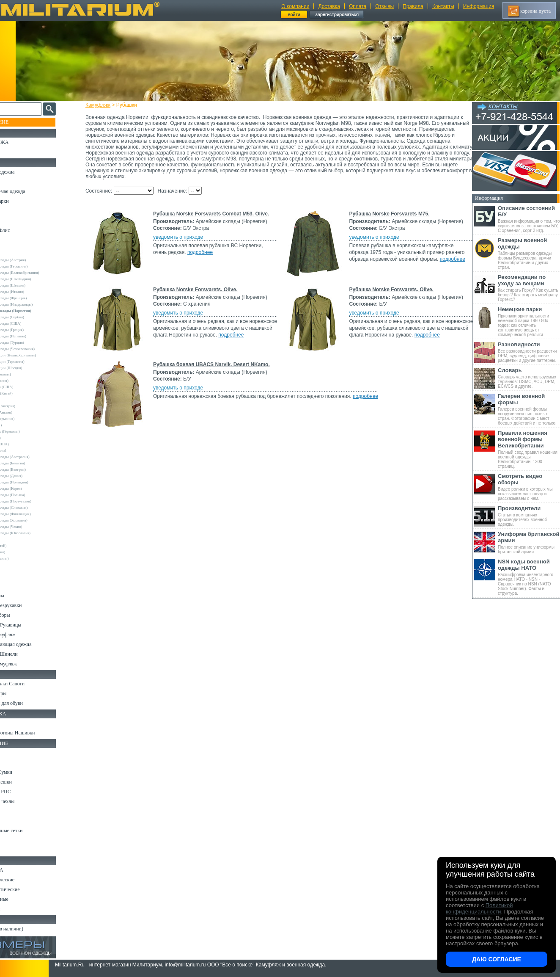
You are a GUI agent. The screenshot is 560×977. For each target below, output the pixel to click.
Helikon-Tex (19, 400)
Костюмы (16, 182)
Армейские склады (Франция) (34, 298)
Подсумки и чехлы (26, 801)
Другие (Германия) (25, 558)
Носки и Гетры (22, 693)
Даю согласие (497, 959)
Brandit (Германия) (25, 381)
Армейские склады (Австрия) (34, 260)
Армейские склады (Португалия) (36, 501)
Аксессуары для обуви (30, 703)
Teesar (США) (21, 438)
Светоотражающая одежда (34, 644)
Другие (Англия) (23, 552)
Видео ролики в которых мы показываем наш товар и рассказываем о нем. (529, 487)
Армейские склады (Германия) (34, 266)
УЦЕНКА (16, 152)
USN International (24, 450)
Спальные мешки (25, 782)
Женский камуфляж (27, 664)
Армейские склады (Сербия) (33, 317)
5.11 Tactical (19, 539)
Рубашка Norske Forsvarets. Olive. (203, 290)
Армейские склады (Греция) (32, 330)
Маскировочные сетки (30, 831)
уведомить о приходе (186, 243)
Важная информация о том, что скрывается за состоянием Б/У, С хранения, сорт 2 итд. (529, 219)
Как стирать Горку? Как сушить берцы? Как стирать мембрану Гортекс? (529, 288)
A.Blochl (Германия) (26, 374)
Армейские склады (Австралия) (35, 457)
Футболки (17, 576)
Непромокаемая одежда (31, 191)
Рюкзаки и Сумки (25, 772)
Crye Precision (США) (27, 387)
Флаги (13, 723)
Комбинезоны (21, 596)
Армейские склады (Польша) (33, 495)
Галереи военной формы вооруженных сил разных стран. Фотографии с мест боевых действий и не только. (529, 409)
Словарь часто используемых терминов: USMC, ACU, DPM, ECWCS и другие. (529, 378)
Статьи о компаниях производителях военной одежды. (529, 516)
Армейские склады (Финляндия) (36, 514)
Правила (413, 6)
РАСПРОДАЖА (23, 142)
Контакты (443, 6)
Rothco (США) (22, 425)
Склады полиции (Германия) (33, 362)
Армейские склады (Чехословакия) (38, 349)
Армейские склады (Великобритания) (40, 273)
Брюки (13, 211)
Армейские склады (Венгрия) (33, 469)
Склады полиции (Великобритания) (38, 355)
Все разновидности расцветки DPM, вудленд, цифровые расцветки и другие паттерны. (529, 352)
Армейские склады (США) (31, 323)
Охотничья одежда (26, 172)
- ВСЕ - (16, 247)
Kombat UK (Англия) (27, 412)
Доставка (329, 6)
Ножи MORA (20, 870)
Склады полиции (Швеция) (32, 368)
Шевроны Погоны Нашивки (36, 733)
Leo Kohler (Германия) (28, 419)
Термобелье (19, 586)
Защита (14, 821)
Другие (16, 254)
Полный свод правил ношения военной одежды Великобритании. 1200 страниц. (529, 449)
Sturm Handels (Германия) (30, 431)
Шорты (14, 221)
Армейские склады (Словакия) (34, 508)
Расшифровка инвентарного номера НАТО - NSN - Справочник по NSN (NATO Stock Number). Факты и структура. (529, 577)
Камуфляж (106, 105)
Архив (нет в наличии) (30, 929)
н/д (12, 565)
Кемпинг (15, 753)
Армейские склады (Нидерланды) (37, 304)
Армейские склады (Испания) (34, 336)
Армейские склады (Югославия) (36, 533)
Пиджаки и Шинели (27, 654)
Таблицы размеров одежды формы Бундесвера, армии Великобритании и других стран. (529, 253)
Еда (10, 811)
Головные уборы (24, 615)
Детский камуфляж (27, 635)
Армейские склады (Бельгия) (33, 463)
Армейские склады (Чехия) (32, 527)
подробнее (208, 258)
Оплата (358, 6)
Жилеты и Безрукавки (30, 605)
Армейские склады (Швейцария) (36, 279)
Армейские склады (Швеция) (33, 285)
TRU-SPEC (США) (25, 444)
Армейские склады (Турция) (33, 342)
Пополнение (23, 122)
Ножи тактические (26, 880)
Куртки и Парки (23, 201)
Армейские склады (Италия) (33, 292)
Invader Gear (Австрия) (28, 406)
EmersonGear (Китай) (27, 393)
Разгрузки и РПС (24, 792)
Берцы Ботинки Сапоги (31, 684)
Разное (13, 850)
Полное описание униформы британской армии (529, 542)
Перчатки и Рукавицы (29, 625)
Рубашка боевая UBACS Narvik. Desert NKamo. (219, 364)
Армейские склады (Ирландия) (35, 482)
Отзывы (384, 6)
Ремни (13, 762)
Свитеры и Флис (24, 230)
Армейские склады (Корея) (32, 488)
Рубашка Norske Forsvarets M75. (388, 214)
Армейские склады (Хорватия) (34, 520)
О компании (295, 6)
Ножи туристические (29, 889)
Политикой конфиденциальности (479, 908)
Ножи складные (23, 899)
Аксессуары (19, 909)
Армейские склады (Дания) (32, 476)
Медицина (17, 840)
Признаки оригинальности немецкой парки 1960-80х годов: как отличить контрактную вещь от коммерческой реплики (529, 322)
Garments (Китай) (24, 546)
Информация (479, 6)
